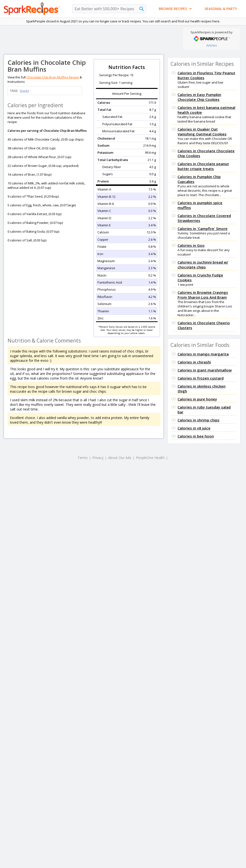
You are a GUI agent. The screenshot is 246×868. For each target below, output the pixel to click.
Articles (212, 45)
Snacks (24, 91)
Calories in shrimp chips (199, 420)
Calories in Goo (191, 245)
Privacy (98, 458)
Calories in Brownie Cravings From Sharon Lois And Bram (203, 295)
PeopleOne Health (150, 458)
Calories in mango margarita (203, 354)
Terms (83, 458)
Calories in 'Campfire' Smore (203, 229)
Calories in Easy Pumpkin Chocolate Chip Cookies (199, 97)
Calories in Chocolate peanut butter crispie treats (203, 166)
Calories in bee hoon (196, 436)
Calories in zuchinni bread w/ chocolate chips (203, 265)
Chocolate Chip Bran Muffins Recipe (53, 77)
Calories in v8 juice (194, 428)
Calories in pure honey (197, 399)
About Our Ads (120, 458)
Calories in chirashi (194, 362)
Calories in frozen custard (201, 378)
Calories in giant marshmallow (205, 370)
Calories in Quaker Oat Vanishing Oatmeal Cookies (202, 132)
